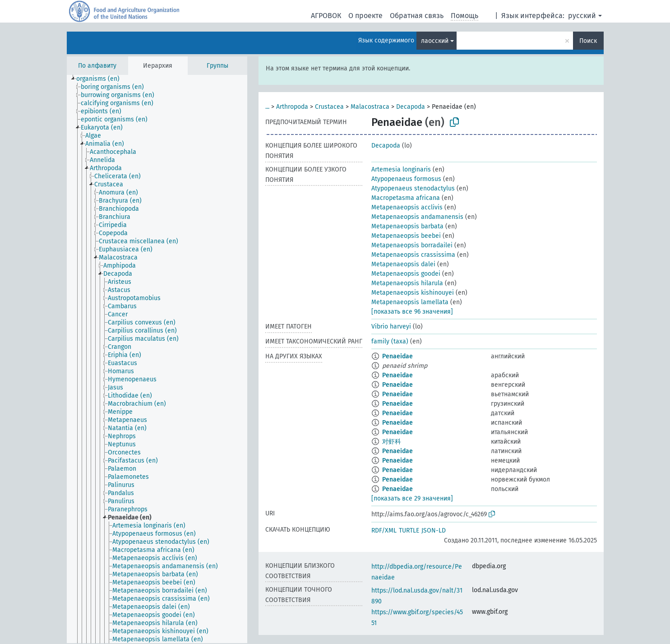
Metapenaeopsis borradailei (412, 245)
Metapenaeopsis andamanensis (417, 217)
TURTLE (409, 530)
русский (582, 16)
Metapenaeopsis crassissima (413, 255)
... (267, 107)
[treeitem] (102, 79)
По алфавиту (97, 66)
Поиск (588, 41)
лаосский (435, 41)
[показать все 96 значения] (412, 312)
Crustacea (329, 107)
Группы (217, 66)
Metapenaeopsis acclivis (407, 207)
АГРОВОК (326, 16)
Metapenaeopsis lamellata (410, 302)
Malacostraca (370, 107)
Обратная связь (417, 16)
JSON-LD (434, 530)
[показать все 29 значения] (412, 498)
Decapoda (411, 107)
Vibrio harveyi (391, 327)
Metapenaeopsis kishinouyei (413, 293)
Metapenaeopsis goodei (406, 274)
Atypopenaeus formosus (406, 179)
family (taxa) (390, 341)
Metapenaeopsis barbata (407, 226)
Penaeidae (397, 356)
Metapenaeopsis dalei (403, 264)
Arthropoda (292, 107)
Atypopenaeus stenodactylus (413, 188)
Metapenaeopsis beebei (406, 236)
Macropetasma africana (406, 198)
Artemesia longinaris (401, 169)
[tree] (157, 359)
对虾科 (392, 442)
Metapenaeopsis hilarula (407, 283)
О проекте (365, 16)
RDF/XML (384, 530)
